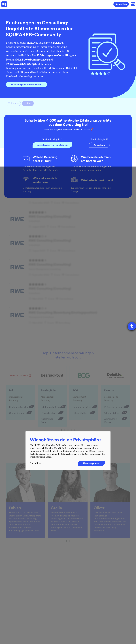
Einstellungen (37, 463)
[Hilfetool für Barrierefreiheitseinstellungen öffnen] (132, 326)
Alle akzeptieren (91, 463)
